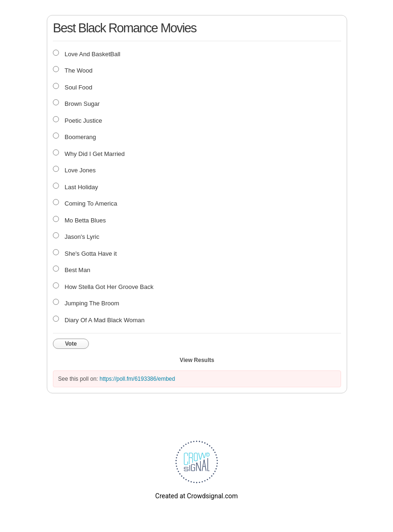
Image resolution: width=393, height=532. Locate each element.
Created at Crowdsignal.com (196, 496)
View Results (197, 360)
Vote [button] (71, 344)
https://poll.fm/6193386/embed (137, 379)
